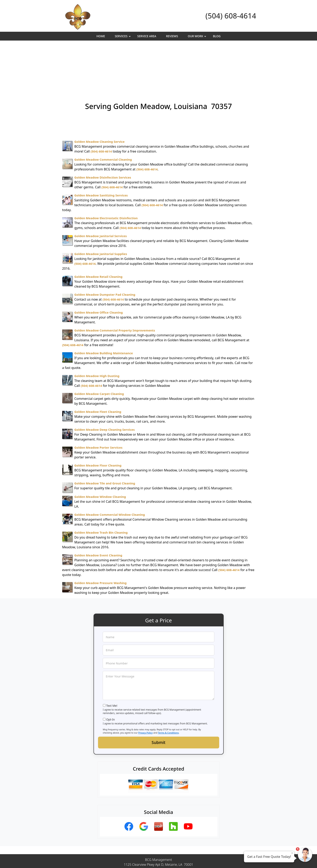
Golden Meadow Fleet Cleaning (98, 367)
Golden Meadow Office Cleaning (99, 268)
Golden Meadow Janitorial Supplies (101, 209)
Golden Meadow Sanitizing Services (101, 151)
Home (101, 36)
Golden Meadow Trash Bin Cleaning (101, 488)
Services (123, 37)
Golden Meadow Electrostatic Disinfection (106, 173)
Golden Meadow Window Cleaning (100, 452)
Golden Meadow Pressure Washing (101, 538)
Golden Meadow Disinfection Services (103, 133)
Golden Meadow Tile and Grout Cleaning (105, 439)
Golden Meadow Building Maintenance (104, 309)
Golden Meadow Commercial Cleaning (103, 115)
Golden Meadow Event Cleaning (98, 511)
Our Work (198, 37)
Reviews (172, 36)
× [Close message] (292, 853)
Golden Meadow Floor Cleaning (98, 421)
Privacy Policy (145, 688)
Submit (159, 698)
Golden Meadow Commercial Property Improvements (115, 286)
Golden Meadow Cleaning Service (100, 97)
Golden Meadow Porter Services (99, 403)
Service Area (147, 36)
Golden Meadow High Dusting (97, 331)
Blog (217, 36)
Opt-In (111, 675)
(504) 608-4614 (231, 16)
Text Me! (112, 661)
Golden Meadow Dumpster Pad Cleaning (105, 250)
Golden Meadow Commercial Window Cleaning (110, 470)
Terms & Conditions (168, 688)
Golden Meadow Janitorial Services (101, 191)
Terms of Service (189, 859)
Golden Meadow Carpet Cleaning (99, 349)
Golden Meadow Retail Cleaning (99, 232)
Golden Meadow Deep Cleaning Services (105, 385)
